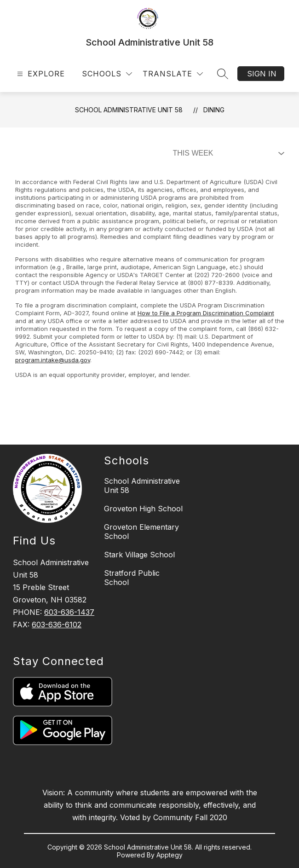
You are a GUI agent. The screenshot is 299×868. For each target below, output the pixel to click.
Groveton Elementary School (141, 532)
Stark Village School (139, 555)
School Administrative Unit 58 (129, 110)
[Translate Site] (173, 74)
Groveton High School (143, 509)
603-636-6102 (57, 625)
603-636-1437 (69, 612)
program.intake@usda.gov (53, 360)
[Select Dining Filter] (227, 153)
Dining (214, 110)
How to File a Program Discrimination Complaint (206, 313)
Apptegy (170, 855)
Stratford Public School (132, 578)
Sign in (262, 74)
